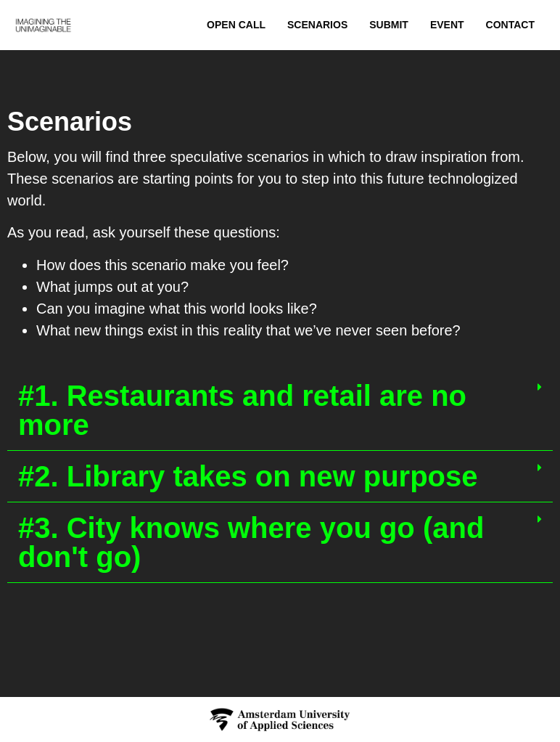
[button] (280, 411)
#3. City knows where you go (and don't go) (251, 542)
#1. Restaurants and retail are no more (242, 410)
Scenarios (317, 25)
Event (447, 25)
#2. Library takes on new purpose (248, 476)
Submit (389, 25)
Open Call (236, 25)
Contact (510, 25)
